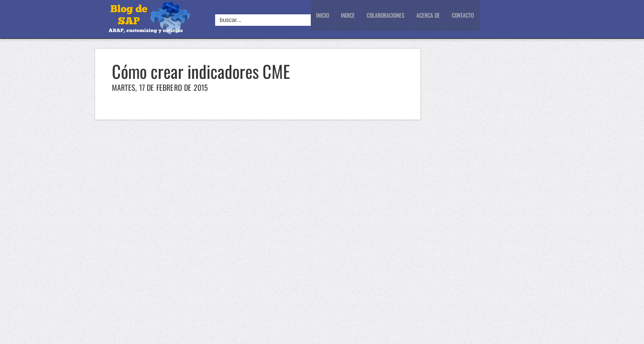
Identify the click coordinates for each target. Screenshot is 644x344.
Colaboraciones (388, 19)
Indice (350, 19)
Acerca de (430, 19)
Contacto (465, 19)
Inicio (324, 19)
